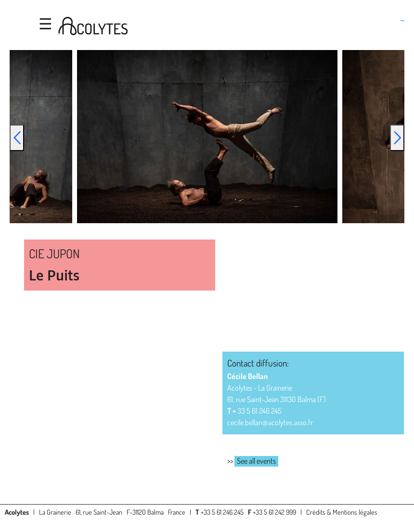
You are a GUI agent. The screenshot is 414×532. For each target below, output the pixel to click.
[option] (207, 137)
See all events (256, 461)
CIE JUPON (54, 253)
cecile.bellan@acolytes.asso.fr (270, 422)
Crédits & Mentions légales (342, 512)
